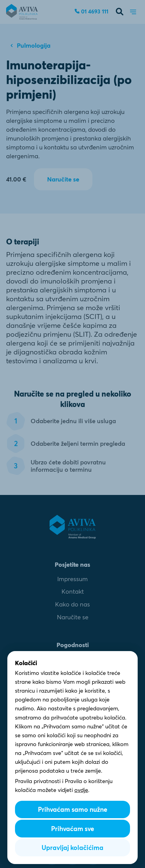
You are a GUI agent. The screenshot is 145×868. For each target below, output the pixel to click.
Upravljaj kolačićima (72, 848)
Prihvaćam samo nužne (73, 809)
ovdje (81, 790)
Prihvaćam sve (73, 829)
